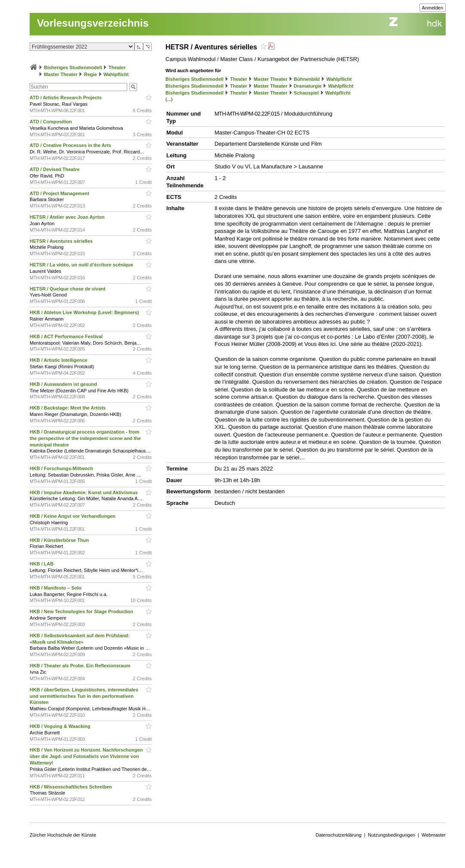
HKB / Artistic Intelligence (59, 360)
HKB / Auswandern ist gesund (64, 384)
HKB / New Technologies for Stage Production (82, 611)
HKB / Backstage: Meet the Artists (68, 408)
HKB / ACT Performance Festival (67, 336)
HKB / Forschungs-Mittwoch (62, 468)
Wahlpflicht (116, 74)
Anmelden (433, 8)
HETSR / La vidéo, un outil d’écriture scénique (82, 265)
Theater (117, 67)
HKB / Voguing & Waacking (61, 726)
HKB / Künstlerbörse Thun (60, 540)
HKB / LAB (42, 564)
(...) (169, 99)
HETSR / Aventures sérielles (62, 241)
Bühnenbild (307, 79)
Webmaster (434, 835)
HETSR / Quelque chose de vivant (68, 289)
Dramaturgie (308, 86)
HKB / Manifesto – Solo (56, 588)
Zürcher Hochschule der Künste (63, 835)
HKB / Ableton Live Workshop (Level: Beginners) (85, 312)
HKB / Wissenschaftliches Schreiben (71, 787)
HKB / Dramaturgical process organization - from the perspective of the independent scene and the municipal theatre (85, 438)
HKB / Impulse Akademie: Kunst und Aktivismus (84, 492)
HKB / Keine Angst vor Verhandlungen (73, 516)
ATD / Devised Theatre (55, 169)
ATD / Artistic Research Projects (66, 98)
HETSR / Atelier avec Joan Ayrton (68, 217)
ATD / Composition (51, 122)
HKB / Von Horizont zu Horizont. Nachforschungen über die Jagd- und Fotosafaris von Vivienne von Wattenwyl (86, 756)
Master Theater (61, 74)
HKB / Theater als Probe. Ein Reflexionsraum (81, 666)
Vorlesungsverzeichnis (93, 23)
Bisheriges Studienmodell (73, 67)
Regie (91, 74)
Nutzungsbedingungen (392, 835)
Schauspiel (306, 93)
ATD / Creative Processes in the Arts (71, 145)
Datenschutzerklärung (338, 835)
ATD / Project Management (60, 193)
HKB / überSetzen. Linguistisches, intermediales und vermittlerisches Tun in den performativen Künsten (84, 696)
